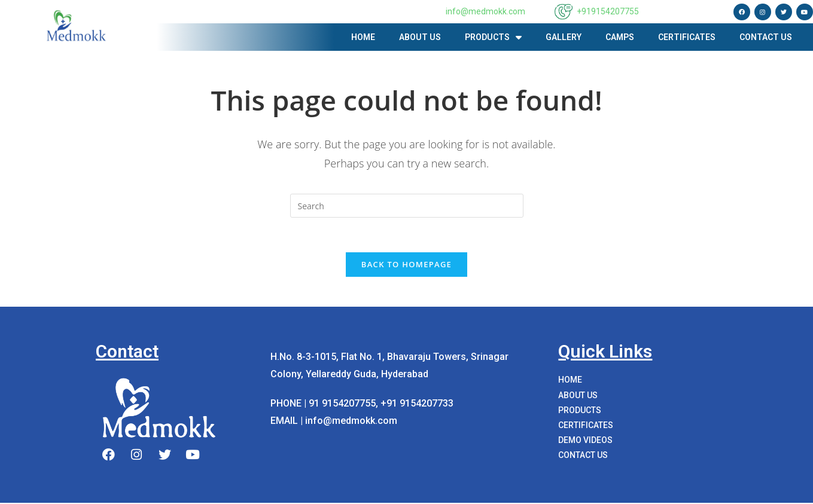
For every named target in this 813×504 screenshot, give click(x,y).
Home (363, 37)
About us (420, 37)
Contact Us (766, 37)
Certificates (687, 37)
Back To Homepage (406, 265)
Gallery (564, 37)
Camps (620, 37)
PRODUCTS (493, 37)
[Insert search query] (407, 206)
